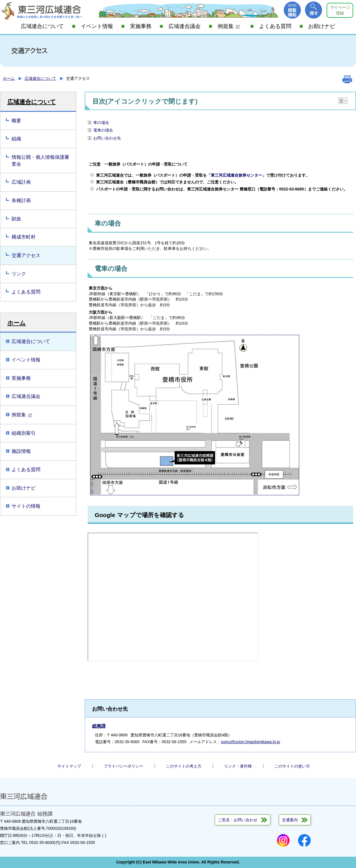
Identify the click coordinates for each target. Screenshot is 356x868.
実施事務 (141, 26)
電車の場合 (103, 130)
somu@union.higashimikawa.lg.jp (250, 742)
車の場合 (101, 123)
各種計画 (21, 201)
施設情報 (21, 451)
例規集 (229, 26)
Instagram (283, 840)
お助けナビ (322, 26)
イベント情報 (97, 26)
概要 (16, 121)
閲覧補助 (292, 10)
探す (313, 10)
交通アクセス (26, 255)
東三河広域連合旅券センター (236, 175)
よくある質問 (275, 26)
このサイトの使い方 (292, 766)
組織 (16, 139)
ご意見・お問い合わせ (238, 820)
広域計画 (21, 182)
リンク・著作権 (238, 766)
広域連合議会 (184, 26)
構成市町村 (24, 237)
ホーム (9, 78)
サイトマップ (69, 766)
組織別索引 (24, 433)
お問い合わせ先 (107, 138)
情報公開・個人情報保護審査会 (40, 161)
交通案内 (290, 820)
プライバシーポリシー (123, 766)
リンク (19, 274)
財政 (16, 219)
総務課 (99, 726)
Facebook (304, 840)
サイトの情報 (26, 506)
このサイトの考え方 (184, 766)
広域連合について (42, 26)
